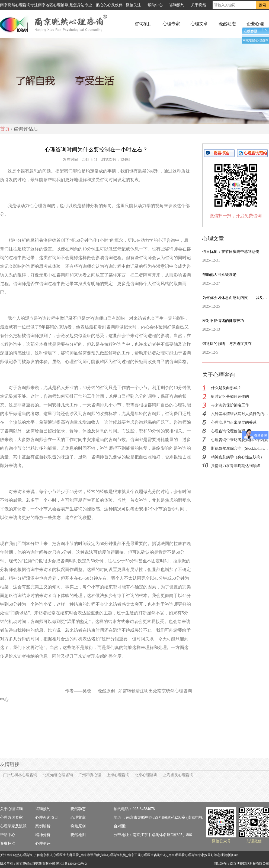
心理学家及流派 (13, 826)
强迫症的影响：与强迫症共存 (227, 344)
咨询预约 (177, 5)
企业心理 (255, 24)
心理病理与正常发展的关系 (234, 422)
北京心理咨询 (146, 775)
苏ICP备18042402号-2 (71, 864)
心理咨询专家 (11, 818)
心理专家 (171, 24)
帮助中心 (155, 5)
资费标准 (8, 843)
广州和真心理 (90, 775)
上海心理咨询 (118, 775)
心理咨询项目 (47, 818)
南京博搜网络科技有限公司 (249, 864)
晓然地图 (78, 835)
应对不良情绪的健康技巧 (223, 321)
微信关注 (133, 5)
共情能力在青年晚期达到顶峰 (236, 466)
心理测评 (43, 843)
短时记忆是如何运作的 (230, 397)
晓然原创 (78, 826)
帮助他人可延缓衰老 (219, 275)
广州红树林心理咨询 (20, 775)
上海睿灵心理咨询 (178, 775)
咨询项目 (143, 24)
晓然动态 (227, 24)
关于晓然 (198, 5)
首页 (5, 129)
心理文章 (199, 24)
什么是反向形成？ (226, 388)
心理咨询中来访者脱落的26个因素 (239, 440)
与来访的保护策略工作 (230, 405)
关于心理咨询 (11, 809)
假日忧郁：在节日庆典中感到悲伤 (231, 252)
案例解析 (43, 826)
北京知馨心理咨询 (58, 775)
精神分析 (43, 835)
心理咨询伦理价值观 (228, 431)
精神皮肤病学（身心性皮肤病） (238, 457)
